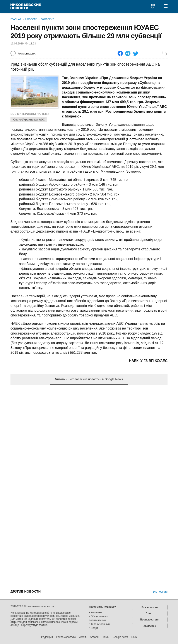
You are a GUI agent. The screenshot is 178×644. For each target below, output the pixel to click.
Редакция (47, 637)
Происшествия (150, 620)
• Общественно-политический (99, 618)
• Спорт (93, 628)
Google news (120, 637)
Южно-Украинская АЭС (29, 120)
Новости (31, 19)
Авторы (95, 637)
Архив (83, 637)
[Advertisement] (89, 422)
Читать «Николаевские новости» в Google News (89, 379)
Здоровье (150, 626)
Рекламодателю (66, 637)
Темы (106, 637)
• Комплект (96, 612)
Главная (16, 19)
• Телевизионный (99, 624)
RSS (134, 637)
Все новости (160, 592)
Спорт (150, 613)
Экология (48, 19)
